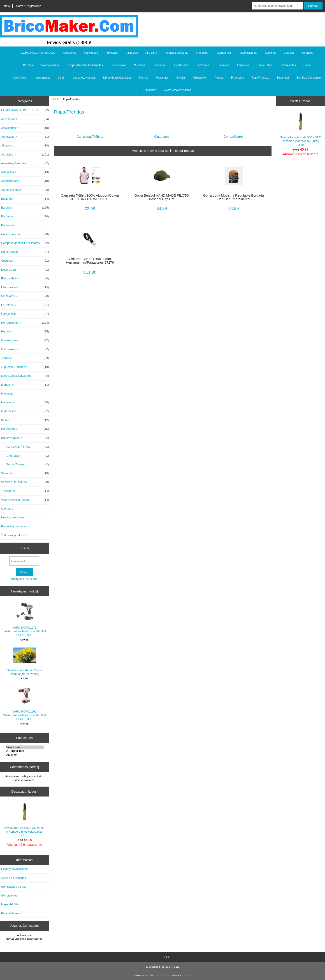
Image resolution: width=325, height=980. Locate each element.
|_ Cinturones (25, 456)
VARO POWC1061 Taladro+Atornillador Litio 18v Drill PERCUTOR (24, 704)
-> (25, 438)
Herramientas (288, 65)
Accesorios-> (25, 119)
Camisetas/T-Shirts (90, 135)
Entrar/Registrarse (29, 6)
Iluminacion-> (25, 340)
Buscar (24, 548)
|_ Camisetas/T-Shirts (25, 447)
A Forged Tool (25, 751)
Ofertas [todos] (301, 101)
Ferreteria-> (25, 305)
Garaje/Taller (264, 65)
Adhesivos (112, 53)
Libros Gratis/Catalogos (117, 78)
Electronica (202, 65)
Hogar (307, 65)
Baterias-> (25, 208)
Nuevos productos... (14, 517)
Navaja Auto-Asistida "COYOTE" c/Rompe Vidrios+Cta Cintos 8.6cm (24, 820)
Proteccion (238, 78)
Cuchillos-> (25, 261)
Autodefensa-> (25, 181)
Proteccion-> (25, 429)
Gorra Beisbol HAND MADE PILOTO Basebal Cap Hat (162, 197)
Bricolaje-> (8, 225)
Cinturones (162, 135)
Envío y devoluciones (15, 869)
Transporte (150, 90)
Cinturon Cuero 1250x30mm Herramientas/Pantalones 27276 (90, 261)
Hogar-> (25, 332)
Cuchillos (140, 65)
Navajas (181, 78)
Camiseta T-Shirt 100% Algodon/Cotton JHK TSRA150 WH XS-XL (90, 197)
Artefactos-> (25, 172)
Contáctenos (9, 895)
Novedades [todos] (24, 591)
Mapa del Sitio (10, 904)
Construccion (118, 65)
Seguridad (283, 78)
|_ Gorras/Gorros (25, 464)
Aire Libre (151, 53)
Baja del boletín (11, 913)
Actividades (91, 53)
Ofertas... (7, 509)
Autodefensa (223, 53)
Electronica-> (25, 287)
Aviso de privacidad (14, 878)
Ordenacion (200, 78)
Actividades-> (25, 128)
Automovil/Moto (248, 53)
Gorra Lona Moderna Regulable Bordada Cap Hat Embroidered (233, 197)
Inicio (6, 6)
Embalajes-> (25, 296)
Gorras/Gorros (233, 135)
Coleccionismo (50, 65)
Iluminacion (20, 78)
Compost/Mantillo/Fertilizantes (85, 65)
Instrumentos (43, 78)
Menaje (144, 78)
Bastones (271, 53)
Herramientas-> (25, 323)
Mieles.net (162, 78)
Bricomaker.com (162, 976)
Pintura (219, 78)
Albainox (25, 755)
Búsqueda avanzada (24, 579)
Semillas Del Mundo (309, 78)
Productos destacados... (17, 526)
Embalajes (223, 65)
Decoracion (159, 65)
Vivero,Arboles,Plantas (177, 90)
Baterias (289, 53)
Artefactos (202, 53)
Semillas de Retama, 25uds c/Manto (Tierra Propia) (24, 662)
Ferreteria (243, 65)
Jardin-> (25, 358)
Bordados (307, 53)
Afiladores (132, 53)
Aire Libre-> (25, 155)
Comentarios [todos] (24, 767)
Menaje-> (25, 385)
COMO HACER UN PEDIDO (38, 53)
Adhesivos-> (25, 137)
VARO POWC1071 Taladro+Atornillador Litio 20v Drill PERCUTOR (24, 619)
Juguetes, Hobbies (84, 78)
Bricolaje (28, 65)
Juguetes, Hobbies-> (25, 367)
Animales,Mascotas (176, 53)
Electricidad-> (25, 279)
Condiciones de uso (14, 887)
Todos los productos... (15, 535)
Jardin (62, 78)
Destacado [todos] (24, 792)
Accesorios (70, 53)
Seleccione (25, 747)
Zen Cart (186, 976)
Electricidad (181, 65)
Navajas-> (25, 402)
